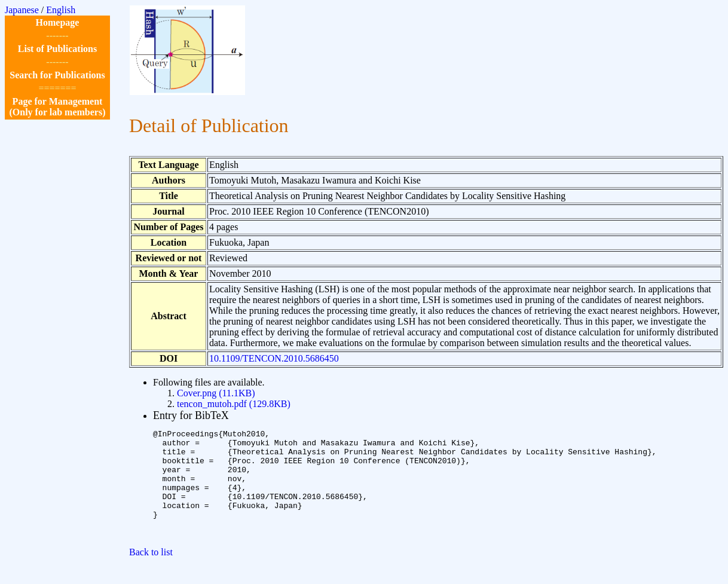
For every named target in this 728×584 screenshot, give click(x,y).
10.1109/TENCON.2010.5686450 (274, 358)
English (61, 10)
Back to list (151, 574)
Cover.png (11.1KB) (216, 393)
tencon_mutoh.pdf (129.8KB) (234, 404)
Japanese (22, 10)
